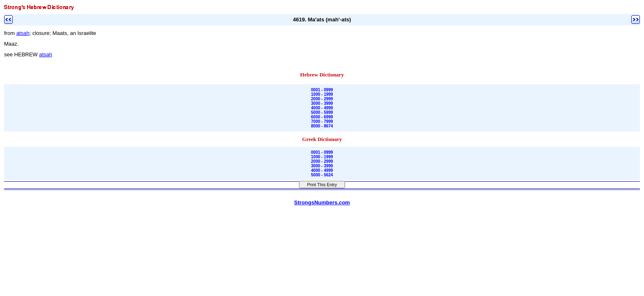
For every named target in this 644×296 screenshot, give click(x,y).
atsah (23, 33)
